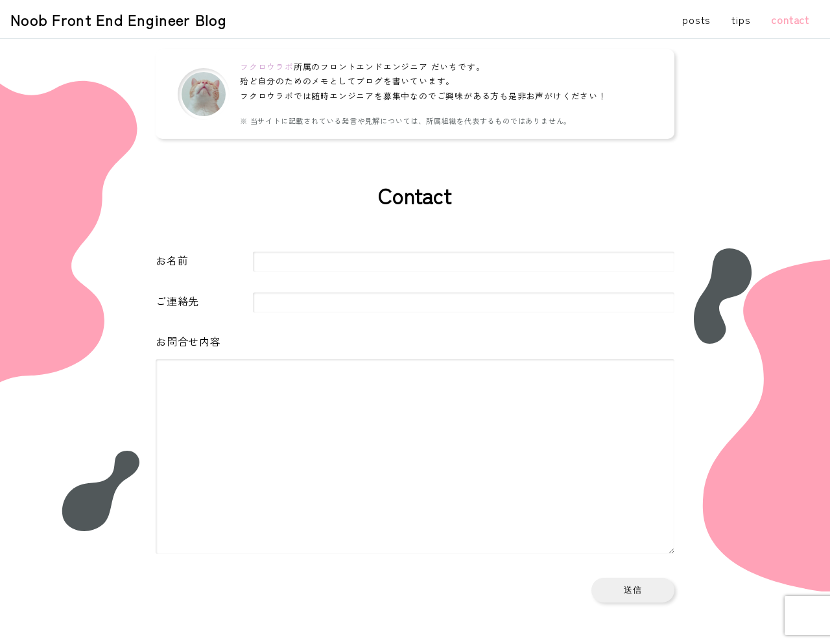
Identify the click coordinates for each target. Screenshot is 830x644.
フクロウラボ (267, 66)
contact (790, 19)
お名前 (172, 260)
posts (696, 19)
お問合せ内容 (188, 341)
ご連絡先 (177, 301)
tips (741, 19)
